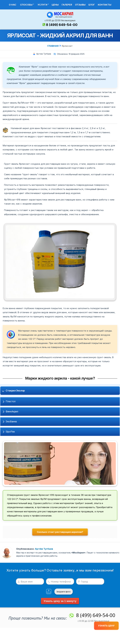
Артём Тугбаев (44, 549)
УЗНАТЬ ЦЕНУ (106, 626)
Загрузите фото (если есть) (64, 593)
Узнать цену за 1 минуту (60, 601)
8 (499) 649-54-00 (62, 25)
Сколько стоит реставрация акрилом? (60, 532)
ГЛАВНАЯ (53, 46)
